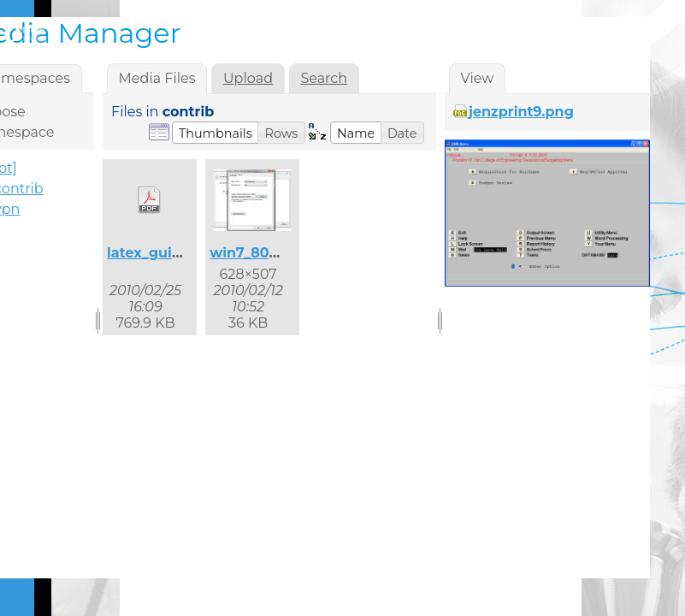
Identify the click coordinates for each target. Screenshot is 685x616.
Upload (248, 78)
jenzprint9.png (521, 112)
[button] (216, 133)
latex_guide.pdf (162, 253)
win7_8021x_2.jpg (272, 253)
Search (324, 78)
